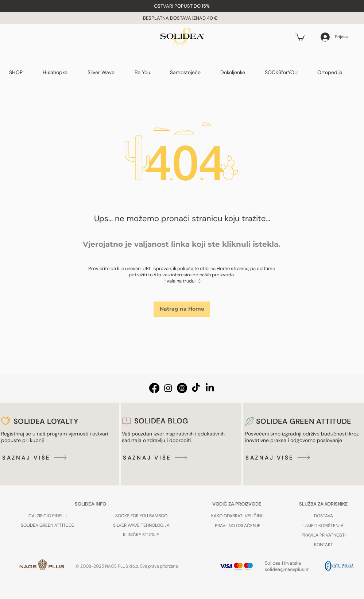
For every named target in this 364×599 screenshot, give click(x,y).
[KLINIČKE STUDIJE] (141, 535)
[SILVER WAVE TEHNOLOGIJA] (141, 525)
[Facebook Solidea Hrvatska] (154, 388)
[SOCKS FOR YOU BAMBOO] (141, 516)
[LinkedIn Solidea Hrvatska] (210, 388)
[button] (182, 6)
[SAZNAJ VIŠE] (36, 458)
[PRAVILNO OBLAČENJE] (237, 525)
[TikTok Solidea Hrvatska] (196, 388)
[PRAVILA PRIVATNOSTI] (324, 535)
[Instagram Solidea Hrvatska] (168, 388)
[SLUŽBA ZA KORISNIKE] (324, 504)
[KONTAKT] (323, 544)
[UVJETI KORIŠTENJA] (323, 526)
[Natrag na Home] (182, 309)
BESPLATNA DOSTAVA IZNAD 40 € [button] (181, 18)
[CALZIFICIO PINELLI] (47, 516)
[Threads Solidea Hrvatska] (182, 388)
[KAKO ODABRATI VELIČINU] (237, 516)
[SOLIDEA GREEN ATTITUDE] (47, 525)
